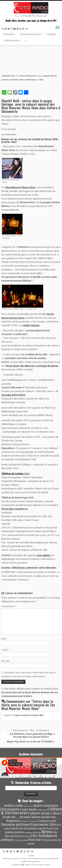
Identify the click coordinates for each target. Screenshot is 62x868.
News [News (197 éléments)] (47, 832)
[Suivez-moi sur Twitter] (9, 29)
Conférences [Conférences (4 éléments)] (42, 810)
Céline (41, 80)
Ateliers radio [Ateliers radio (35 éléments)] (13, 806)
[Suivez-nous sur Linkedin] (18, 29)
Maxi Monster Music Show (20, 187)
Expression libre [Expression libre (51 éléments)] (44, 825)
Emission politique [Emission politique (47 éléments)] (16, 825)
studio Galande (31, 325)
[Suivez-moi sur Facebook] (6, 29)
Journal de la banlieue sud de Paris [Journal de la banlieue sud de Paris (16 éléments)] (32, 828)
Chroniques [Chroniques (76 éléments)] (10, 809)
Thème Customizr (44, 865)
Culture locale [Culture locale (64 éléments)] (39, 813)
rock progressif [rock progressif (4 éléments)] (21, 840)
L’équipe (51, 34)
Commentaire (9, 606)
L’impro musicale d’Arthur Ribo (29, 715)
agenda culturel (50, 76)
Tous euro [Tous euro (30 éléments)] (35, 840)
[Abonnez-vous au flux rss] (3, 29)
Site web (5, 661)
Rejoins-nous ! (12, 40)
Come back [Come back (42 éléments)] (28, 809)
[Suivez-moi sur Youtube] (15, 29)
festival (22, 80)
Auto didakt (44, 555)
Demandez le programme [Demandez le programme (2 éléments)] (29, 821)
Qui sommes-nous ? (31, 34)
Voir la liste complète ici (15, 509)
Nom (4, 639)
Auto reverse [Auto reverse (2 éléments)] (28, 806)
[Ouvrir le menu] (57, 28)
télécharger (31, 80)
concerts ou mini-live (10, 80)
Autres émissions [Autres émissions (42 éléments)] (46, 806)
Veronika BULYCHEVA (13, 395)
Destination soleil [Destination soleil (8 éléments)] (47, 821)
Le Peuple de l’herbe (47, 366)
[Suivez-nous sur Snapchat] (24, 29)
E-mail (5, 650)
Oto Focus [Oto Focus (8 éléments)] (26, 836)
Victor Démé (12, 366)
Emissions (10, 34)
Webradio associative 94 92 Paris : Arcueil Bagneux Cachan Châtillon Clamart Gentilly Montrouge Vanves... (31, 860)
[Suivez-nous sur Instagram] (12, 29)
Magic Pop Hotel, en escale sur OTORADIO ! (32, 742)
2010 (15, 474)
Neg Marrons (28, 366)
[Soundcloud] (27, 29)
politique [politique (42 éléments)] (7, 840)
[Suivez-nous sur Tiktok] (21, 29)
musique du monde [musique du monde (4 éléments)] (33, 833)
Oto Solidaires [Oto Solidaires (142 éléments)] (44, 836)
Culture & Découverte (28, 76)
